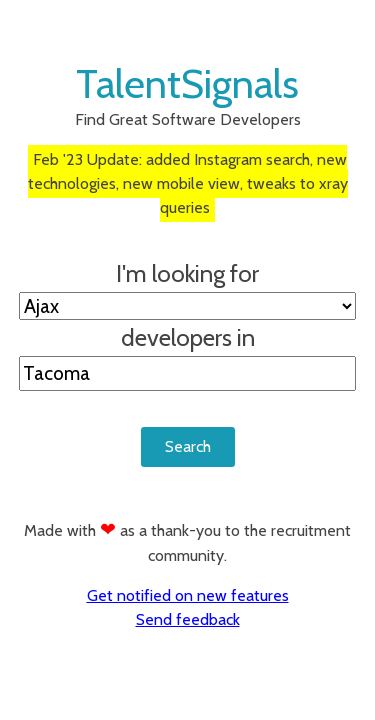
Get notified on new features (188, 595)
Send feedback (188, 619)
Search (188, 446)
